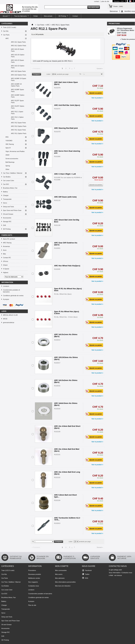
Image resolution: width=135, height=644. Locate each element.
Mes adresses (60, 578)
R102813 (57, 523)
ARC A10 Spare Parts (18, 71)
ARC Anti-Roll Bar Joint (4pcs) (67, 105)
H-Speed (6, 269)
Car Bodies (7, 177)
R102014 (57, 340)
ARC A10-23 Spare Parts (17, 61)
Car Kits (6, 31)
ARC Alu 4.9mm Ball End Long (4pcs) (67, 473)
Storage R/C (7, 222)
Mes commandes (61, 570)
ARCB (5, 319)
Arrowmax (6, 246)
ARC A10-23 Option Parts (18, 67)
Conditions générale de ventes (13, 296)
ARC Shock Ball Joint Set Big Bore (67, 221)
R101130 (57, 225)
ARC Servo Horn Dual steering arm (67, 152)
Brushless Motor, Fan (10, 188)
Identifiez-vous (130, 11)
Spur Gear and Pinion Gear (12, 210)
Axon (5, 250)
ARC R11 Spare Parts (18, 130)
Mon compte (62, 566)
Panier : (118, 6)
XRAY (8, 155)
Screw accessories (12, 159)
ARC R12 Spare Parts (18, 123)
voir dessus (118, 575)
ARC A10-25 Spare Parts (17, 50)
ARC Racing (7, 243)
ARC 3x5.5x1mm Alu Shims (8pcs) (66, 335)
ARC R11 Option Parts (19, 133)
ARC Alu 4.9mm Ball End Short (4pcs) (67, 427)
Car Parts (6, 35)
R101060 (57, 156)
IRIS (7, 137)
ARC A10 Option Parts (19, 75)
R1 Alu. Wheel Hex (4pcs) (63, 294)
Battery (5, 192)
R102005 (57, 269)
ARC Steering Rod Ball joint (66, 128)
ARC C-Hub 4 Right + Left (65, 174)
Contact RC (7, 258)
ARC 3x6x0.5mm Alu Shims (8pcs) (66, 404)
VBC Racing (10, 144)
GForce (6, 261)
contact (96, 1)
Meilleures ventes (34, 578)
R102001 (57, 248)
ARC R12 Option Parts (19, 126)
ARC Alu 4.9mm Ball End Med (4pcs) (67, 450)
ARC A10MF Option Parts (18, 96)
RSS (87, 578)
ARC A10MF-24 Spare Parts (19, 79)
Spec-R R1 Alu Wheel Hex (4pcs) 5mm (68, 290)
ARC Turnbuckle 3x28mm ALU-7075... (67, 519)
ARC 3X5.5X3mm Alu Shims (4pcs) (66, 358)
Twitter (87, 574)
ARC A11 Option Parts (19, 46)
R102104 (57, 500)
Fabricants (7, 235)
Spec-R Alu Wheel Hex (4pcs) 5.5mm (67, 312)
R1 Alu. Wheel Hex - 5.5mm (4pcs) (66, 317)
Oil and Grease (8, 214)
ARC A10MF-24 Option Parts (16, 85)
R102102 (57, 477)
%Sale (36, 16)
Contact (75, 16)
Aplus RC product (9, 239)
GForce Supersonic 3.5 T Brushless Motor (126, 29)
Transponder (7, 199)
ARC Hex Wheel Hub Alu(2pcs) (67, 266)
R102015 (57, 386)
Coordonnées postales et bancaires (11, 291)
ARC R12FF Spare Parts (17, 102)
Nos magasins (33, 582)
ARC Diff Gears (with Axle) (65, 197)
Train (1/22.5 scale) (10, 27)
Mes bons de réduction (63, 586)
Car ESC (6, 184)
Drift (4, 225)
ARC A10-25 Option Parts (18, 56)
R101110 (57, 200)
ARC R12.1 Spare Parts (17, 113)
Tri (80, 74)
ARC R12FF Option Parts (18, 107)
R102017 (57, 363)
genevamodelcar (9, 322)
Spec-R (8, 148)
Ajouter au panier (94, 93)
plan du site (105, 1)
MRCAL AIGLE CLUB (10, 315)
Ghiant (5, 265)
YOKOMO (9, 141)
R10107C (57, 109)
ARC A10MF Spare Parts (17, 90)
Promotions (114, 24)
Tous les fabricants (20, 17)
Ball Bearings (10, 162)
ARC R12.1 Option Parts (17, 118)
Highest (6, 272)
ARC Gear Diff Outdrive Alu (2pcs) (66, 244)
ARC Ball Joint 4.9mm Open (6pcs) (66, 83)
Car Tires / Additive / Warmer (13, 173)
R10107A (57, 88)
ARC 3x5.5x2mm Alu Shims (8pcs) (66, 381)
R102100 (57, 432)
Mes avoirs (59, 574)
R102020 (57, 409)
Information (7, 282)
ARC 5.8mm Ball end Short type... (66, 496)
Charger (6, 195)
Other (7, 169)
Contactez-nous (34, 586)
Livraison (6, 286)
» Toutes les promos (128, 39)
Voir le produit (97, 98)
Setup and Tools (8, 207)
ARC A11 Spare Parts (18, 42)
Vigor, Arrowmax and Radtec (15, 151)
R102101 (57, 455)
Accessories (7, 218)
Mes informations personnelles (65, 582)
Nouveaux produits (35, 574)
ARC (7, 38)
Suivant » (100, 69)
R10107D (57, 132)
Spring (8, 166)
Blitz (4, 254)
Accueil (5, 17)
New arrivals (48, 16)
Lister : (49, 74)
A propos (6, 299)
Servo (5, 203)
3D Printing (62, 17)
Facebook (88, 570)
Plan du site (32, 605)
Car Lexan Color (9, 181)
